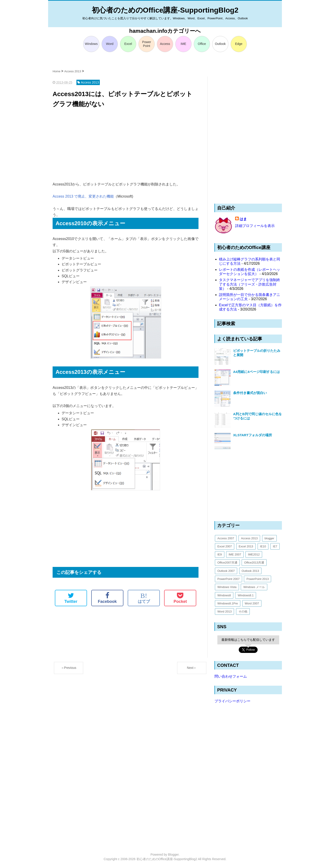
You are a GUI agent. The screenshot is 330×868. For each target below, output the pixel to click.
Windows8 (224, 595)
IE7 (275, 546)
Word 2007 (252, 603)
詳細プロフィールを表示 (255, 226)
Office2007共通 (227, 563)
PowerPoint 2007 (229, 579)
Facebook (107, 598)
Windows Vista (227, 587)
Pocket (180, 598)
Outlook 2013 (250, 571)
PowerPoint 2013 (258, 579)
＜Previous (69, 668)
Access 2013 (249, 538)
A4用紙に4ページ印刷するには (256, 372)
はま (243, 219)
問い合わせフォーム (231, 676)
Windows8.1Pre (228, 603)
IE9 (220, 554)
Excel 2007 (225, 546)
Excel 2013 (246, 546)
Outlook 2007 (226, 571)
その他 (243, 611)
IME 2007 (235, 554)
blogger (269, 538)
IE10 (263, 546)
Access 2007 (226, 538)
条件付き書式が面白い (250, 393)
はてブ (144, 598)
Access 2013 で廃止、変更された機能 (83, 196)
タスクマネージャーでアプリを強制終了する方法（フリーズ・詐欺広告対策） (250, 284)
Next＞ (192, 668)
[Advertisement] (126, 145)
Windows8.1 (246, 595)
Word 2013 (224, 611)
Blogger (173, 855)
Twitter (71, 598)
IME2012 (254, 554)
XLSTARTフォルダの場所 (253, 435)
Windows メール (254, 587)
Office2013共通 (254, 563)
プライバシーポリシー (232, 701)
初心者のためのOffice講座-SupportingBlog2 (165, 10)
